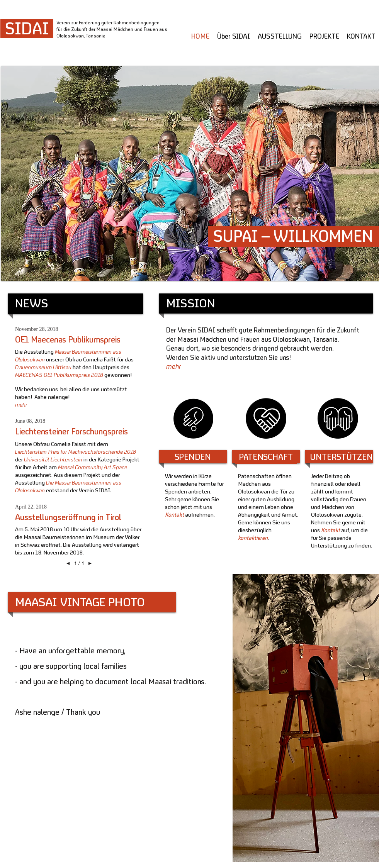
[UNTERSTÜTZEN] (341, 458)
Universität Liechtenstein (53, 460)
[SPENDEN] (193, 458)
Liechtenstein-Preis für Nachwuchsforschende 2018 (76, 452)
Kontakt (174, 515)
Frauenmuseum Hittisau (43, 368)
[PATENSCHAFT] (266, 458)
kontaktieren (253, 538)
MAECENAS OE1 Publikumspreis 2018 (60, 376)
